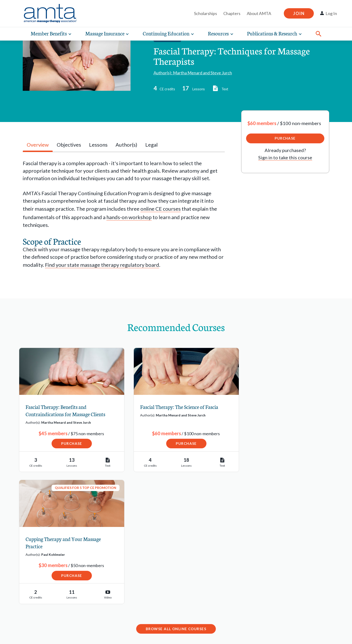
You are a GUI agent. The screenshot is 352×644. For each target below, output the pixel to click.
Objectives (69, 145)
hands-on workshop (129, 217)
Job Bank (25, 578)
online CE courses (161, 209)
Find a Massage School (40, 568)
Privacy (40, 636)
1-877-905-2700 (143, 604)
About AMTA (259, 13)
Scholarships (206, 13)
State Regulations (35, 599)
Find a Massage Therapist (44, 558)
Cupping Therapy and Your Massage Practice (279, 411)
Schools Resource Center (44, 589)
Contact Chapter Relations (269, 595)
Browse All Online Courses (176, 497)
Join (299, 13)
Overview (38, 145)
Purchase (285, 138)
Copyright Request (73, 636)
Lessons (98, 145)
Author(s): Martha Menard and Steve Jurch (193, 73)
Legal (152, 145)
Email (131, 589)
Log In (331, 13)
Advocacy (26, 609)
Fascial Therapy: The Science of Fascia (173, 407)
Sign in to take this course (285, 157)
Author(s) (126, 145)
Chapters (232, 13)
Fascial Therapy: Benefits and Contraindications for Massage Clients (66, 411)
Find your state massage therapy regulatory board (102, 265)
